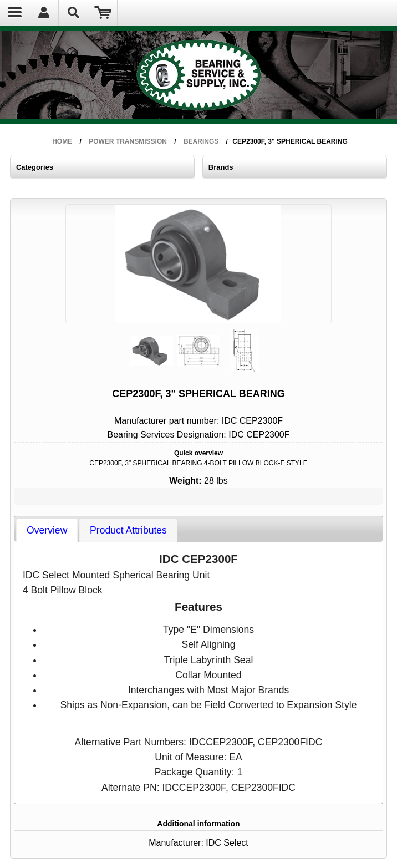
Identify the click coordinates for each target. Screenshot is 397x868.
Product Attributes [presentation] (93, 511)
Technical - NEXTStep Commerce (240, 815)
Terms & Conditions (138, 815)
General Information (139, 808)
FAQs (38, 822)
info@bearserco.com (65, 787)
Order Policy (44, 808)
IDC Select (218, 746)
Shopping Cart (103, 13)
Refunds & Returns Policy (57, 815)
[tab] (37, 512)
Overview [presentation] (37, 511)
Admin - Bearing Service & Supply (240, 808)
